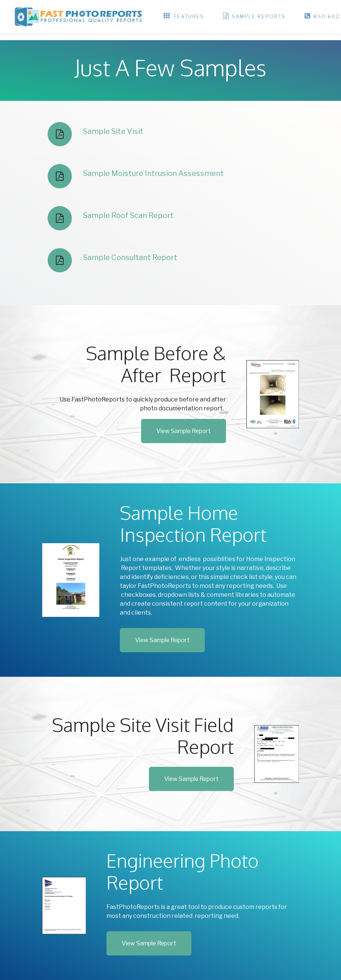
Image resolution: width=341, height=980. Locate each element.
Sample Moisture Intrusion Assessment (153, 173)
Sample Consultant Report (130, 257)
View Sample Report (184, 431)
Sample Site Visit (113, 131)
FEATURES (184, 17)
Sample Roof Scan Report (128, 215)
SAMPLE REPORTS (254, 17)
